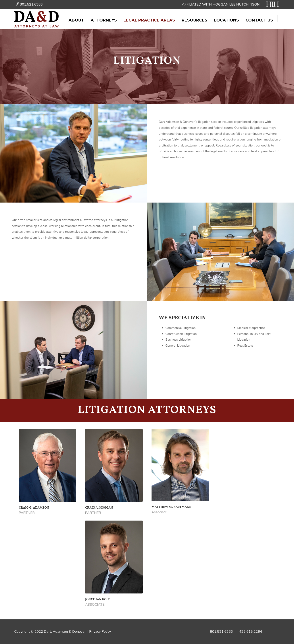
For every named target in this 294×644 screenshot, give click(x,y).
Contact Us (259, 20)
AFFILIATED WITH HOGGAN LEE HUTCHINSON (231, 4)
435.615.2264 (251, 632)
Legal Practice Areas (149, 20)
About (76, 20)
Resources (194, 20)
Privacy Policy (100, 632)
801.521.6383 (221, 632)
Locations (226, 20)
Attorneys (104, 20)
